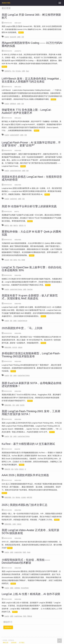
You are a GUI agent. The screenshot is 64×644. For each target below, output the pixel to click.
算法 (14, 71)
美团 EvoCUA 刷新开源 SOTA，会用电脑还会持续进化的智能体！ (31, 385)
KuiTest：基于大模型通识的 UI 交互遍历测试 (28, 444)
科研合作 (21, 469)
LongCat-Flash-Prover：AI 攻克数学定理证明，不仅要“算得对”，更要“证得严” (31, 144)
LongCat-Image (18, 616)
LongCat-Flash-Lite (22, 321)
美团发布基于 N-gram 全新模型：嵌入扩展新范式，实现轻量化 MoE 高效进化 (30, 297)
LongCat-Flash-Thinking (16, 289)
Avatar (29, 552)
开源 (23, 37)
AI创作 (24, 552)
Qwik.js (15, 260)
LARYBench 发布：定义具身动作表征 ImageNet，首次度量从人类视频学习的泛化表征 (32, 80)
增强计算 (21, 225)
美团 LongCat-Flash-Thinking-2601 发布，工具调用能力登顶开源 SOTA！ (31, 413)
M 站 (19, 260)
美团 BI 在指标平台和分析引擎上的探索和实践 (29, 206)
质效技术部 (7, 469)
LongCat (7, 37)
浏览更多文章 (8, 627)
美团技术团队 (6, 3)
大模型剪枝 (17, 588)
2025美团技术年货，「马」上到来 (22, 328)
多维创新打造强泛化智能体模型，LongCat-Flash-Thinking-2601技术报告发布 (31, 355)
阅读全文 (21, 32)
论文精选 (23, 497)
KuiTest (16, 469)
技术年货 (15, 347)
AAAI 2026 (29, 497)
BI (25, 225)
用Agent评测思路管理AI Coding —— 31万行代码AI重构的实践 (32, 44)
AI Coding (18, 71)
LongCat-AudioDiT (14, 135)
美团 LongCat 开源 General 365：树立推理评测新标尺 (31, 16)
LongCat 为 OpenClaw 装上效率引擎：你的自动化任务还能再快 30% (32, 269)
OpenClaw (30, 289)
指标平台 (16, 225)
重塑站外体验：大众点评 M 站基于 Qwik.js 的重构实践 (31, 233)
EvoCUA (22, 405)
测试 (12, 469)
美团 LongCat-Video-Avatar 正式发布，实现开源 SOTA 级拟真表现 (30, 532)
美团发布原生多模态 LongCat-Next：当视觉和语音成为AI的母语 (32, 178)
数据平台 (7, 225)
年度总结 (20, 347)
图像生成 (30, 616)
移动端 (23, 260)
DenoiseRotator (25, 588)
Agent (27, 71)
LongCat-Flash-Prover (15, 171)
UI (25, 469)
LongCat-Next (13, 199)
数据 (11, 225)
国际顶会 (18, 497)
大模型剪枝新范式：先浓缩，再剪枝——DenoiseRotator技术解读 (26, 561)
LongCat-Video (18, 552)
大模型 (19, 37)
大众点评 (7, 260)
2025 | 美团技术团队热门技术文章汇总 (25, 505)
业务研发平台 (8, 71)
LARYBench (13, 104)
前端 (11, 260)
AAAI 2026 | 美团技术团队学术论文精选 (25, 475)
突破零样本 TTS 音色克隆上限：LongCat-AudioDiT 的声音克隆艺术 (27, 111)
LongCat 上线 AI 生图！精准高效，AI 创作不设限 (31, 594)
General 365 (13, 37)
